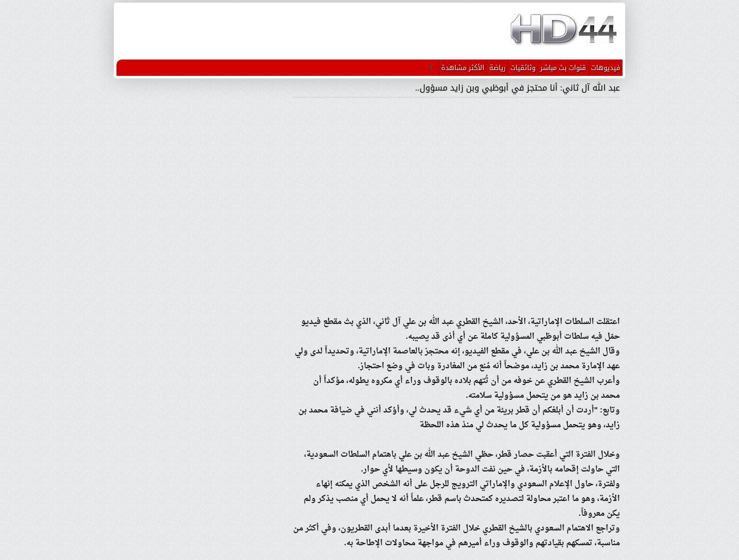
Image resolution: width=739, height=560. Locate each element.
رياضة (497, 68)
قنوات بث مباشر (563, 68)
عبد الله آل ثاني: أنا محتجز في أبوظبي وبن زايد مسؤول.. (518, 88)
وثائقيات (523, 68)
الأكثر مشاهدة (463, 68)
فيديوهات (606, 68)
